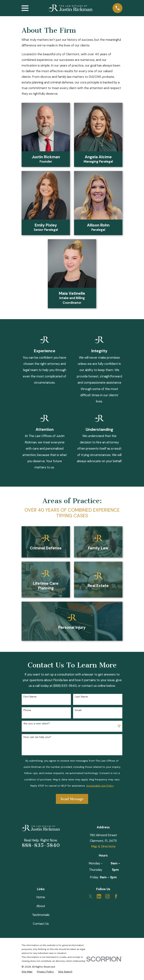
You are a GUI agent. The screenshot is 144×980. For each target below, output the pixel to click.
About (41, 906)
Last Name (81, 697)
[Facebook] (116, 896)
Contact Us (41, 924)
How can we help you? (37, 737)
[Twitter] (90, 896)
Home (41, 897)
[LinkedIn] (99, 896)
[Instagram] (108, 896)
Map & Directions (103, 846)
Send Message (72, 799)
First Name (30, 697)
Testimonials (41, 915)
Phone (27, 710)
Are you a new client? (37, 724)
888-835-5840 (41, 845)
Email (78, 710)
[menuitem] (27, 972)
